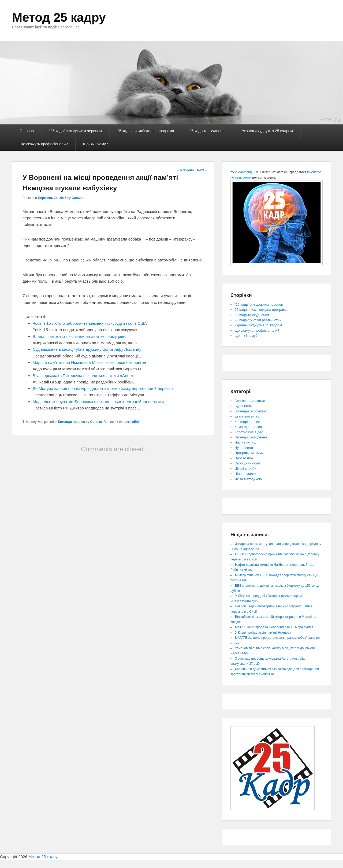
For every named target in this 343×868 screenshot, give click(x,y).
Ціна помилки (245, 474)
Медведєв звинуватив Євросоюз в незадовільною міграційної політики (98, 402)
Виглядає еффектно (251, 411)
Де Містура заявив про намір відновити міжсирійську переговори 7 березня (103, 388)
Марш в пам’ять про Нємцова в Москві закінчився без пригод (90, 362)
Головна (27, 131)
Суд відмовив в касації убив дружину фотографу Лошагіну (87, 349)
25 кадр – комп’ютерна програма (146, 131)
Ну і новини (244, 448)
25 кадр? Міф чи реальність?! (258, 320)
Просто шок (244, 458)
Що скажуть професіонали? (44, 144)
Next (202, 170)
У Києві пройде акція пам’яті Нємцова (263, 633)
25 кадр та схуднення (208, 131)
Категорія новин (247, 422)
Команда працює (72, 422)
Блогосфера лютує (250, 401)
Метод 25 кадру (59, 17)
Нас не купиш (245, 442)
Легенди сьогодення (251, 437)
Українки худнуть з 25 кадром (267, 131)
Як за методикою (248, 479)
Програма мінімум (249, 453)
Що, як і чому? (96, 144)
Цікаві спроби (245, 469)
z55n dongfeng (241, 172)
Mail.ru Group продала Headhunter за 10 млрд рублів (274, 627)
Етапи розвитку (247, 416)
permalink (132, 422)
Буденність (243, 406)
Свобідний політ (247, 463)
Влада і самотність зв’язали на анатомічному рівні (80, 336)
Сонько (77, 198)
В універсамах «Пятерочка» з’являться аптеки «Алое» (83, 376)
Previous (185, 170)
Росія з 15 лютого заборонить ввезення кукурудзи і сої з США (90, 323)
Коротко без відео (249, 432)
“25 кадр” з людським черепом (75, 131)
